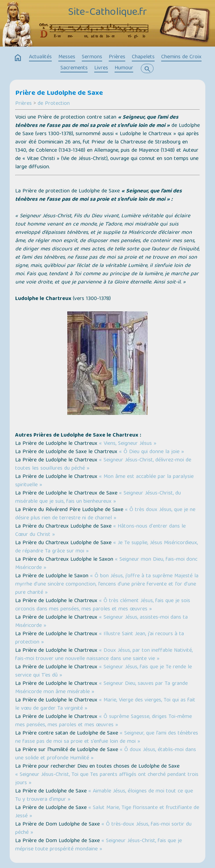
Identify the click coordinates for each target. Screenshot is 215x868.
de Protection (54, 104)
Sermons (92, 57)
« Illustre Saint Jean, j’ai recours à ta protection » (100, 638)
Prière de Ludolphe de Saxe (59, 93)
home (18, 58)
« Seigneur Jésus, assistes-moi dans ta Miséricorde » (101, 622)
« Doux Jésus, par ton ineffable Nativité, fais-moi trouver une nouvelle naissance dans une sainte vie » (104, 655)
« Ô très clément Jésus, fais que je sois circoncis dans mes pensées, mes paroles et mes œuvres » (103, 605)
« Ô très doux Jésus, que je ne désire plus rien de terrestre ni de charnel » (105, 514)
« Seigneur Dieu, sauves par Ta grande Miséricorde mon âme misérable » (101, 688)
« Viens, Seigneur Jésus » (128, 444)
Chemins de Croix (181, 57)
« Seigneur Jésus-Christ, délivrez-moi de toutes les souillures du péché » (103, 465)
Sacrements (74, 68)
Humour (124, 68)
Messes (67, 57)
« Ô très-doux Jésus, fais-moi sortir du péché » (103, 829)
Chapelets (143, 57)
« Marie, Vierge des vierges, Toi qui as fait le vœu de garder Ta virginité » (105, 705)
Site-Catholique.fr (107, 13)
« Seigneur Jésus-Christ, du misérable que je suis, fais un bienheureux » (98, 498)
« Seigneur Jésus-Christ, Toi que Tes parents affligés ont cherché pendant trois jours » (107, 779)
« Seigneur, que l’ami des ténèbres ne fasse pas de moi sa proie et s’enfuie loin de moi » (107, 738)
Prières (117, 57)
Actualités (40, 57)
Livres (101, 68)
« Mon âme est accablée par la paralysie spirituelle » (104, 481)
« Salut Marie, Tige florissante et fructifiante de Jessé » (107, 812)
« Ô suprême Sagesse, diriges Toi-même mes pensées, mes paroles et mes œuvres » (104, 721)
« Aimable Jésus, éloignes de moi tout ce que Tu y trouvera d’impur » (104, 796)
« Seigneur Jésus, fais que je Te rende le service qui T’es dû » (104, 671)
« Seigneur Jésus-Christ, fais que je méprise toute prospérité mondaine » (99, 845)
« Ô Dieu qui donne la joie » (152, 452)
